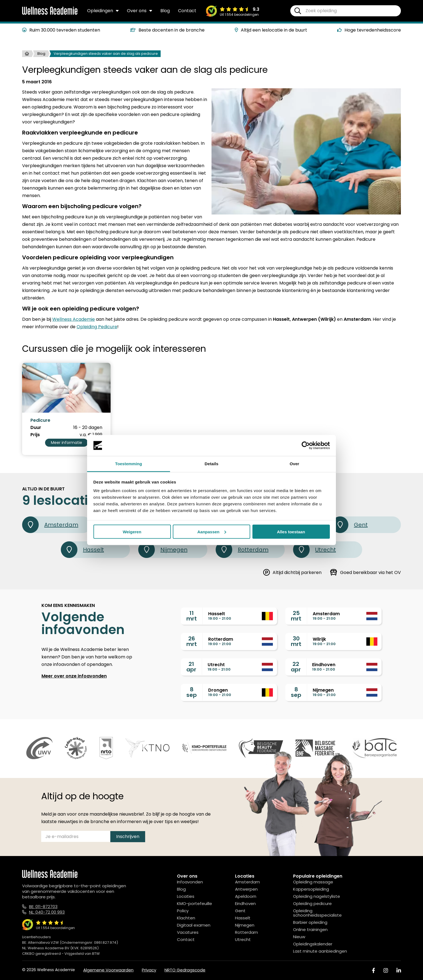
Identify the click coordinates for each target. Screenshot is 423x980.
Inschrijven (128, 837)
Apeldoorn (246, 896)
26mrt (192, 641)
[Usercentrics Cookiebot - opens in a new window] (306, 446)
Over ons (139, 11)
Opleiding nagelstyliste (317, 896)
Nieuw (299, 937)
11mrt (192, 616)
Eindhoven (245, 903)
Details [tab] (211, 464)
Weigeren (132, 532)
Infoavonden (190, 882)
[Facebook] (374, 970)
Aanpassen (212, 532)
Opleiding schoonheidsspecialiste (317, 913)
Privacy (149, 970)
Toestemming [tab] (129, 464)
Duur (36, 428)
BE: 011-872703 (43, 907)
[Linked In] (399, 970)
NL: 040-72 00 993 (47, 912)
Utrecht (314, 550)
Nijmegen (163, 550)
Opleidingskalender (313, 944)
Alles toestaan (291, 532)
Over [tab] (295, 464)
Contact (187, 11)
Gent (350, 525)
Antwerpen (246, 889)
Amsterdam (50, 525)
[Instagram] (386, 970)
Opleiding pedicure (312, 903)
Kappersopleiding (311, 889)
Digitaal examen (194, 925)
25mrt (296, 616)
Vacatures (188, 932)
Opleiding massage (313, 882)
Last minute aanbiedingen (320, 951)
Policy (183, 911)
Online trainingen (310, 929)
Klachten (186, 918)
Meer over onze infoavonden (74, 676)
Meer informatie (66, 443)
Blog (165, 11)
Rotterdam (242, 550)
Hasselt (82, 550)
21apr (191, 667)
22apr (296, 667)
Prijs (35, 435)
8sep (192, 692)
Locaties (186, 896)
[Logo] (50, 14)
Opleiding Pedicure (97, 327)
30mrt (296, 641)
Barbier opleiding (310, 922)
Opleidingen (103, 11)
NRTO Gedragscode (185, 970)
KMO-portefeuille (194, 903)
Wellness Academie (74, 319)
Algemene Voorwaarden (108, 970)
